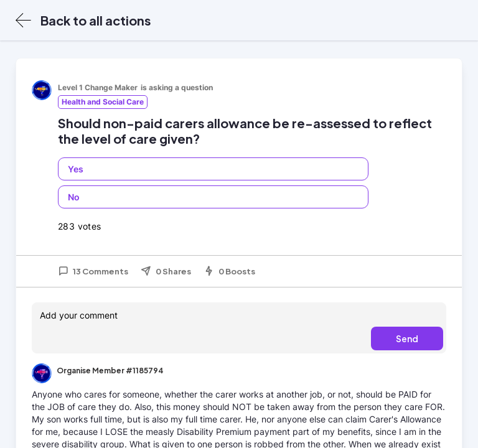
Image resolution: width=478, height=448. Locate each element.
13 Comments (93, 271)
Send (407, 338)
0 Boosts (229, 271)
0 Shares (166, 271)
